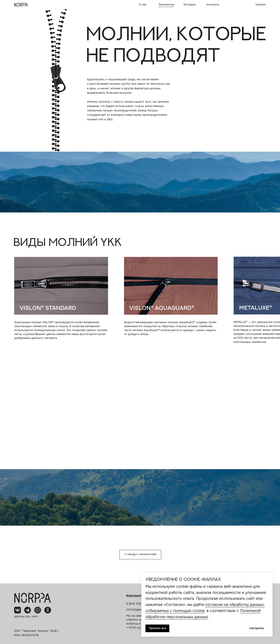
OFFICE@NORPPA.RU (141, 610)
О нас (143, 5)
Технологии (166, 5)
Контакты (213, 5)
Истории (190, 5)
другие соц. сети (26, 616)
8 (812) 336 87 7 (137, 604)
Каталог (261, 5)
